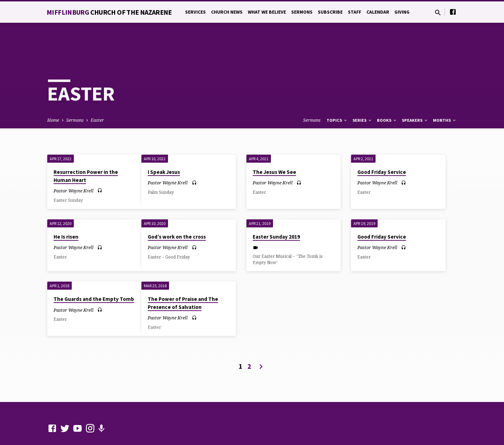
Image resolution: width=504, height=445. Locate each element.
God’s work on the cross (177, 211)
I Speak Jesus (164, 147)
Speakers (415, 95)
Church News (227, 12)
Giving (402, 12)
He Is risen (66, 211)
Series (362, 95)
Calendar (378, 12)
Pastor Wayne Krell (73, 165)
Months (445, 95)
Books (387, 95)
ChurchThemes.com (197, 422)
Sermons (302, 12)
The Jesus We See (274, 147)
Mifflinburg (109, 12)
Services (195, 12)
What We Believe (267, 12)
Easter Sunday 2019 (276, 211)
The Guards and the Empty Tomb (94, 274)
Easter (97, 95)
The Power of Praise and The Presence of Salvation (183, 278)
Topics (337, 95)
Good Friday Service (382, 147)
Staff (355, 12)
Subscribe (330, 12)
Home (53, 95)
